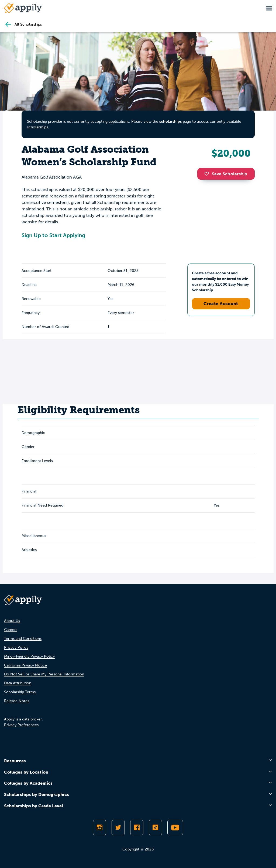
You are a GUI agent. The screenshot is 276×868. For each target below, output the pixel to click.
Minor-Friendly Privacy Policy (29, 656)
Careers (11, 630)
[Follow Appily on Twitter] (118, 828)
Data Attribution (18, 683)
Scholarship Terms (20, 692)
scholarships (170, 122)
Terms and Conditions (23, 639)
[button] (208, 174)
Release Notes (17, 701)
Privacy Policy (16, 647)
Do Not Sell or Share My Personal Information (44, 674)
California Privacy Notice (25, 665)
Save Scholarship (226, 174)
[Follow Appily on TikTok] (155, 828)
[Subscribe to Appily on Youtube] (175, 828)
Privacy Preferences (21, 725)
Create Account (221, 304)
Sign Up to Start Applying (53, 235)
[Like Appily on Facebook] (137, 828)
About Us (12, 621)
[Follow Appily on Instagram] (100, 828)
